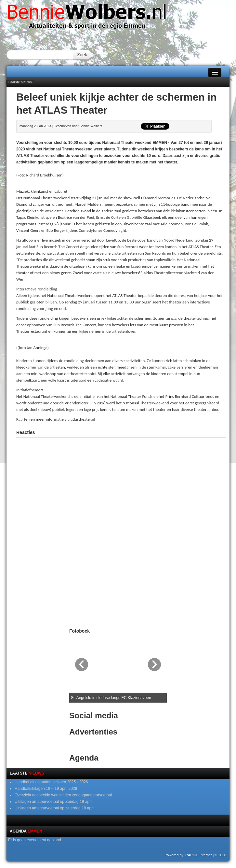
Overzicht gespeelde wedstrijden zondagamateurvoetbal (63, 795)
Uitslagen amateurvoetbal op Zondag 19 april (53, 802)
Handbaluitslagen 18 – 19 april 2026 (46, 789)
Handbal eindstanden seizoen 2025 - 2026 (51, 782)
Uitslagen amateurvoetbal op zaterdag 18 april (54, 808)
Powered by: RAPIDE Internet (188, 855)
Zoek (82, 55)
